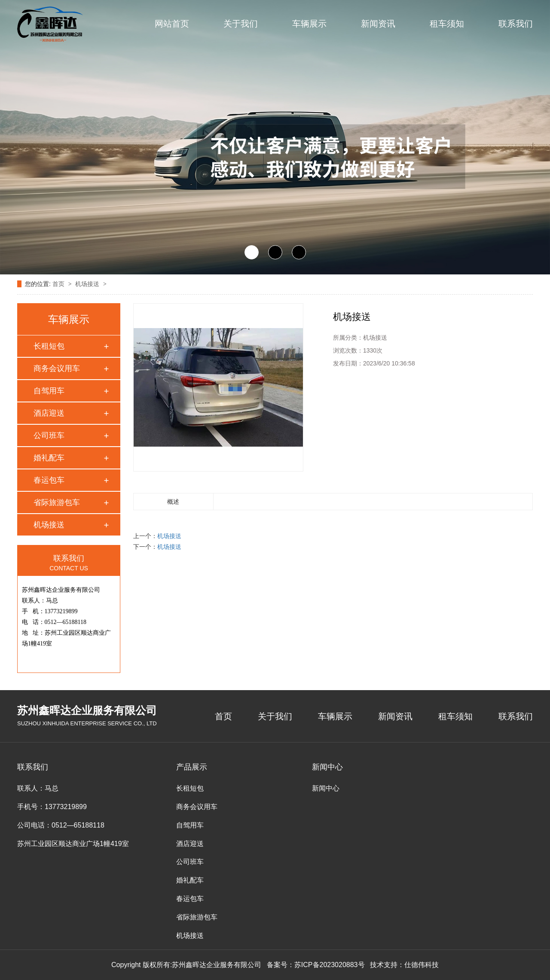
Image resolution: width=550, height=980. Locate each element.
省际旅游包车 (57, 502)
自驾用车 (49, 391)
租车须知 (447, 24)
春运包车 (49, 480)
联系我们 (516, 24)
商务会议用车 (57, 368)
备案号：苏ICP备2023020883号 (316, 965)
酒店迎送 (49, 413)
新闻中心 (326, 788)
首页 (59, 284)
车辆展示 (309, 24)
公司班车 (49, 435)
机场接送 (88, 284)
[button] (252, 252)
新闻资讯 (378, 24)
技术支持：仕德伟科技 (404, 965)
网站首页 (172, 24)
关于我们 (241, 24)
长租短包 (49, 346)
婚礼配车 (49, 458)
